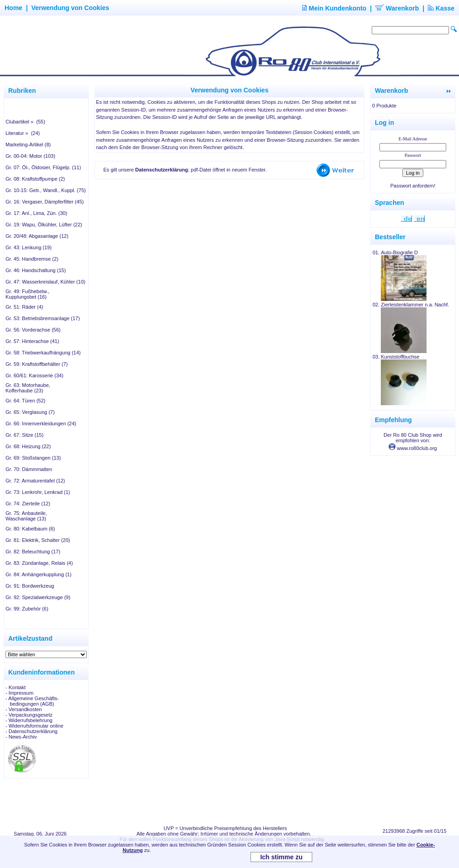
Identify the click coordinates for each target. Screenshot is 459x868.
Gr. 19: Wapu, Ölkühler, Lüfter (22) (44, 225)
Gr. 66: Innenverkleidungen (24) (41, 423)
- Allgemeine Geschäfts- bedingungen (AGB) (32, 701)
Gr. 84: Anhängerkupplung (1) (38, 574)
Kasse (441, 8)
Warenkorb (397, 8)
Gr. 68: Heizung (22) (28, 446)
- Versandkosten (24, 709)
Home (13, 8)
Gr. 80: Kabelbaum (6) (30, 529)
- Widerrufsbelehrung (29, 720)
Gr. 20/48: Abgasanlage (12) (37, 236)
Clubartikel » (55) (25, 122)
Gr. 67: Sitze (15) (24, 435)
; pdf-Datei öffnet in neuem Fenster (200, 170)
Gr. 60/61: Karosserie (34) (35, 375)
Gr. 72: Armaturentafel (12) (35, 481)
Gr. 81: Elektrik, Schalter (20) (38, 540)
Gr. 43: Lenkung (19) (29, 247)
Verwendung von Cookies (70, 8)
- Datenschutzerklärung (32, 731)
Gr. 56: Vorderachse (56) (33, 330)
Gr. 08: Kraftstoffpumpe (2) (35, 179)
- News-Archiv (21, 737)
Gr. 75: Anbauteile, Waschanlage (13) (26, 516)
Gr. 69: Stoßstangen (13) (33, 458)
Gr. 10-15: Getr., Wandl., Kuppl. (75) (46, 190)
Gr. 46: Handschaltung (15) (36, 270)
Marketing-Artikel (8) (28, 145)
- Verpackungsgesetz (29, 715)
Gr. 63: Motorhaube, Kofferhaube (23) (28, 388)
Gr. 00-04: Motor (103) (30, 156)
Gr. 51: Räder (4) (24, 307)
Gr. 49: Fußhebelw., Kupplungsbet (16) (27, 294)
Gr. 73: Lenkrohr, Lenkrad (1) (38, 492)
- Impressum (19, 693)
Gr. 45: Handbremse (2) (32, 259)
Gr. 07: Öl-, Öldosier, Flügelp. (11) (43, 167)
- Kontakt (16, 687)
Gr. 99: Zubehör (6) (27, 609)
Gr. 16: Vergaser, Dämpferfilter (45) (45, 202)
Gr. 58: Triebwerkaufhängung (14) (43, 353)
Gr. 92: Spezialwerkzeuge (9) (38, 597)
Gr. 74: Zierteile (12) (28, 504)
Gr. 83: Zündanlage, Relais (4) (39, 563)
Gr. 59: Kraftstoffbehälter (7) (37, 364)
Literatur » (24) (23, 133)
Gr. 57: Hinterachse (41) (32, 341)
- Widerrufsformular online (35, 726)
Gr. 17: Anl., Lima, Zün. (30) (36, 213)
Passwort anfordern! (413, 186)
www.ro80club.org (413, 448)
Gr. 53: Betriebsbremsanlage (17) (43, 318)
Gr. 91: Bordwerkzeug (30, 586)
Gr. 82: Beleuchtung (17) (33, 552)
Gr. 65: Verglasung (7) (30, 412)
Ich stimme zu (281, 857)
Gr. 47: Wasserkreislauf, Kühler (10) (45, 282)
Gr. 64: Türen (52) (25, 401)
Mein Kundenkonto (334, 8)
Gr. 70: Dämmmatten (29, 469)
